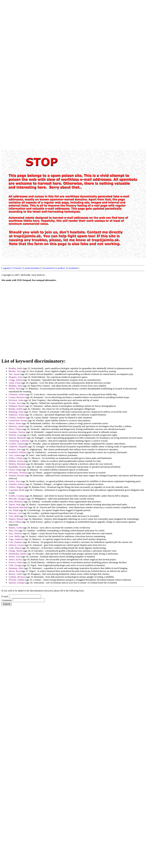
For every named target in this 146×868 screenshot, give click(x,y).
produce (61, 268)
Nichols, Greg (15, 435)
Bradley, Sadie (16, 368)
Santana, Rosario (17, 475)
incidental (73, 268)
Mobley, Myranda (17, 464)
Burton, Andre (15, 574)
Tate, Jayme (14, 374)
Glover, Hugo (15, 470)
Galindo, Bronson (17, 577)
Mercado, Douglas (17, 499)
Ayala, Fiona (15, 383)
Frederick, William (18, 452)
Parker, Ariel (15, 557)
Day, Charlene (15, 533)
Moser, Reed (15, 571)
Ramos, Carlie (15, 528)
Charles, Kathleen (17, 418)
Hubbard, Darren (17, 406)
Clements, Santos (17, 394)
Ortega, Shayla (16, 551)
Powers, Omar (15, 562)
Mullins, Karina (16, 461)
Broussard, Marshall (18, 507)
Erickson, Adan (16, 400)
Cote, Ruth (14, 516)
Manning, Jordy (16, 412)
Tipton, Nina (15, 504)
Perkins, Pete (15, 449)
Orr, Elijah (14, 510)
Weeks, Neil (14, 389)
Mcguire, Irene (16, 377)
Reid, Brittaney (16, 502)
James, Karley (15, 559)
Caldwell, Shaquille (18, 446)
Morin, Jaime (15, 423)
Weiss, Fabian (15, 429)
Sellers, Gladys (16, 458)
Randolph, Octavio (18, 467)
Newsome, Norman (18, 473)
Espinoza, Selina (17, 415)
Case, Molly (14, 536)
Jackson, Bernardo (17, 438)
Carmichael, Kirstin (18, 420)
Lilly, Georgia (15, 565)
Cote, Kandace (16, 542)
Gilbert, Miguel (16, 487)
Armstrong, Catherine (19, 441)
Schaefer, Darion (17, 484)
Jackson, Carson (16, 545)
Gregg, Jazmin (16, 380)
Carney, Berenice (17, 397)
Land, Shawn (15, 548)
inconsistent (49, 268)
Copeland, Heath (17, 490)
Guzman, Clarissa (17, 432)
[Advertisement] (46, 37)
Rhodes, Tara (15, 371)
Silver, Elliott (15, 522)
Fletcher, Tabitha (17, 580)
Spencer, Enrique (17, 583)
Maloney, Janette (17, 426)
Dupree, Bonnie (16, 519)
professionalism (32, 268)
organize (7, 268)
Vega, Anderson (16, 539)
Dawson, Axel (15, 513)
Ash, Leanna (15, 455)
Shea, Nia (13, 530)
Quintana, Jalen (16, 568)
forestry (18, 268)
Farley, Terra (15, 481)
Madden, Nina (15, 386)
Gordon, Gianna (16, 444)
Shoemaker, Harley (18, 554)
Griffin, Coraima (17, 496)
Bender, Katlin (16, 409)
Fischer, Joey (15, 403)
